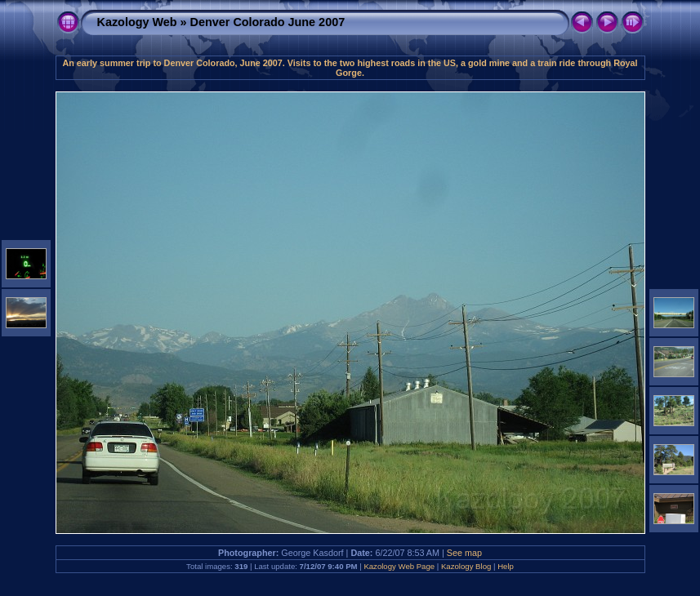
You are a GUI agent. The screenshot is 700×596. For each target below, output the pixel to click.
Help (506, 566)
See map (464, 553)
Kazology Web (137, 22)
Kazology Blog (466, 566)
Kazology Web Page (399, 566)
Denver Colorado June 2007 (268, 22)
